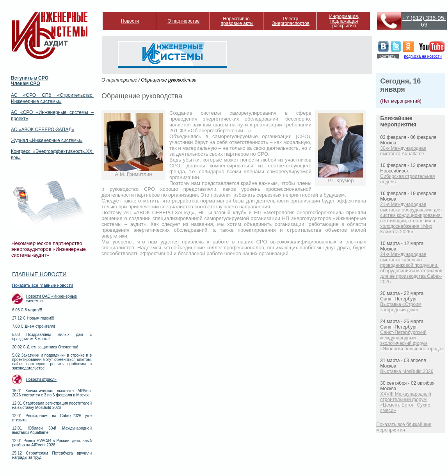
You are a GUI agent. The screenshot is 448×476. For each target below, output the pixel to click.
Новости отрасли (41, 379)
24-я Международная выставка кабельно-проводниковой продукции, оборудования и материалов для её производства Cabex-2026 (411, 268)
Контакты (388, 56)
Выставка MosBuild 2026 (407, 371)
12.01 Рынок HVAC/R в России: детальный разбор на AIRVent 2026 (52, 443)
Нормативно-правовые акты (237, 21)
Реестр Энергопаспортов (291, 21)
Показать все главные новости (43, 285)
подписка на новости (423, 56)
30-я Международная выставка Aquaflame (403, 151)
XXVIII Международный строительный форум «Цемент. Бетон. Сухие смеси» (405, 402)
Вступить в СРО (30, 78)
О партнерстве (183, 21)
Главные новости (39, 274)
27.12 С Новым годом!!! (33, 318)
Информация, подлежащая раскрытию (344, 21)
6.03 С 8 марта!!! (27, 310)
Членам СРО (26, 83)
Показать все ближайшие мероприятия (404, 427)
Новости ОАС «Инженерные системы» (51, 299)
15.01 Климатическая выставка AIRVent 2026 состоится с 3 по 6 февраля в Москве (52, 393)
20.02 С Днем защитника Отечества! (45, 347)
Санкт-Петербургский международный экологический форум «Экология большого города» (412, 341)
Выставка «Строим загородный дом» (401, 307)
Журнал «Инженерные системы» (47, 140)
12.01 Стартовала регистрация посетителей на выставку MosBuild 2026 (52, 405)
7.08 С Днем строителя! (34, 326)
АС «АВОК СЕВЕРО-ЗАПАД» (43, 130)
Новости (130, 21)
